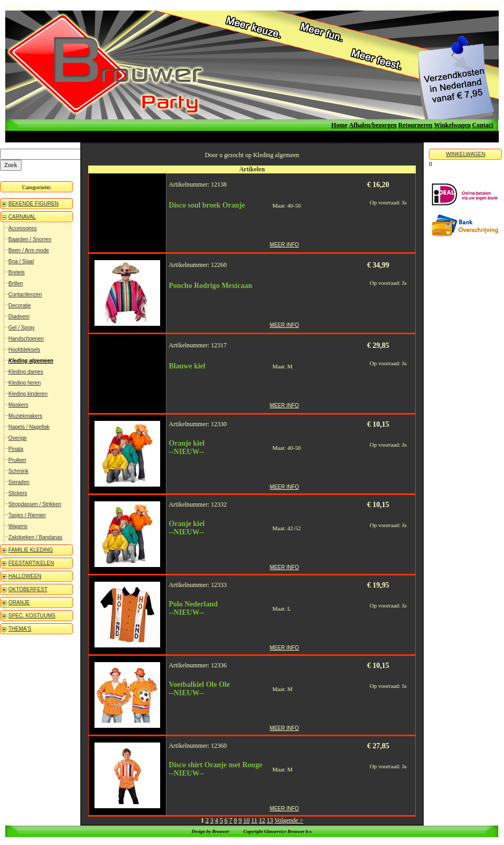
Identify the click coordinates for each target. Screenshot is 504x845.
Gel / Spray (22, 328)
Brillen (16, 284)
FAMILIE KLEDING (31, 550)
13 (270, 820)
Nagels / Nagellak (29, 427)
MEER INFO (285, 245)
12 (262, 820)
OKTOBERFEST (28, 589)
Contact (483, 125)
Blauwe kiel (187, 366)
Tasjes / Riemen (27, 515)
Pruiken (17, 460)
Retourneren (415, 125)
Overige (18, 438)
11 (254, 820)
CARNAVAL (22, 217)
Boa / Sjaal (21, 261)
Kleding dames (26, 372)
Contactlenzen (25, 295)
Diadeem (19, 317)
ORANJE (19, 602)
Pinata (16, 449)
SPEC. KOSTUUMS (32, 616)
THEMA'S (20, 629)
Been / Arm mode (29, 250)
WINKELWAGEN (465, 154)
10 (246, 820)
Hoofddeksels (24, 350)
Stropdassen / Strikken (35, 504)
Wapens (18, 526)
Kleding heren (25, 383)
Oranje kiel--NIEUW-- (187, 447)
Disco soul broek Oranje (207, 205)
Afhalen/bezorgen (373, 125)
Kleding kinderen (28, 394)
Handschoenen (26, 339)
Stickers (18, 493)
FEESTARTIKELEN (31, 563)
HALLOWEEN (25, 576)
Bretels (17, 272)
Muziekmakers (25, 416)
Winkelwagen (453, 125)
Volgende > (289, 820)
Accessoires (23, 228)
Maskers (18, 405)
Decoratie (20, 306)
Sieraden (19, 482)
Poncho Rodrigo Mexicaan (211, 286)
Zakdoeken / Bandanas (35, 537)
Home (339, 125)
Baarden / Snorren (30, 239)
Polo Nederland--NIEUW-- (193, 608)
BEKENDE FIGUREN (34, 204)
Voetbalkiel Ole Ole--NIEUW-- (199, 689)
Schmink (18, 471)
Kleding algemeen (31, 361)
